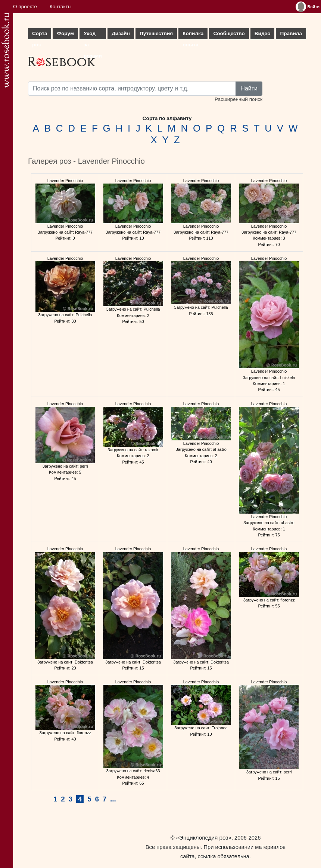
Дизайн (121, 33)
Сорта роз (40, 35)
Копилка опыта (193, 35)
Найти (249, 88)
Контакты (61, 7)
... (113, 799)
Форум (65, 33)
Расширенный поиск (239, 99)
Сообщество (229, 33)
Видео (263, 33)
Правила (291, 33)
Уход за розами (93, 35)
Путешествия (156, 33)
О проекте (25, 7)
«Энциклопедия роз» (204, 838)
